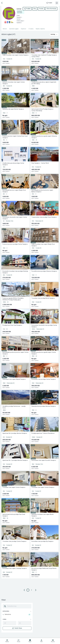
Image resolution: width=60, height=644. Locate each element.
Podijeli (49, 3)
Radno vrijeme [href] (40, 29)
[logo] (7, 641)
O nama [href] (31, 29)
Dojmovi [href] (23, 29)
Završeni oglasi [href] (14, 29)
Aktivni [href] (5, 29)
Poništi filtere (17, 628)
